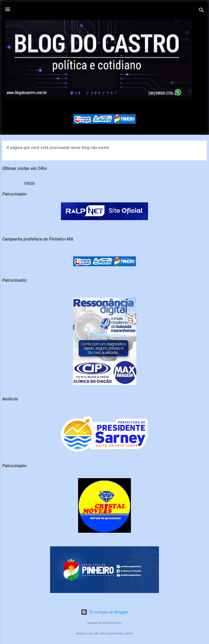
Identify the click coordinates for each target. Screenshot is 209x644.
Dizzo (118, 623)
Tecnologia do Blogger (104, 612)
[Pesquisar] (201, 11)
